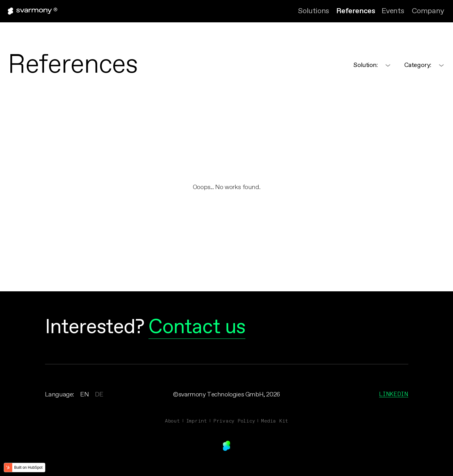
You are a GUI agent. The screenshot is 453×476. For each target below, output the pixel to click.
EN (84, 395)
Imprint (197, 421)
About (172, 421)
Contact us (197, 328)
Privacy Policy (234, 421)
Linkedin (394, 394)
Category (418, 65)
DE (99, 395)
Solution (365, 65)
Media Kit (275, 421)
